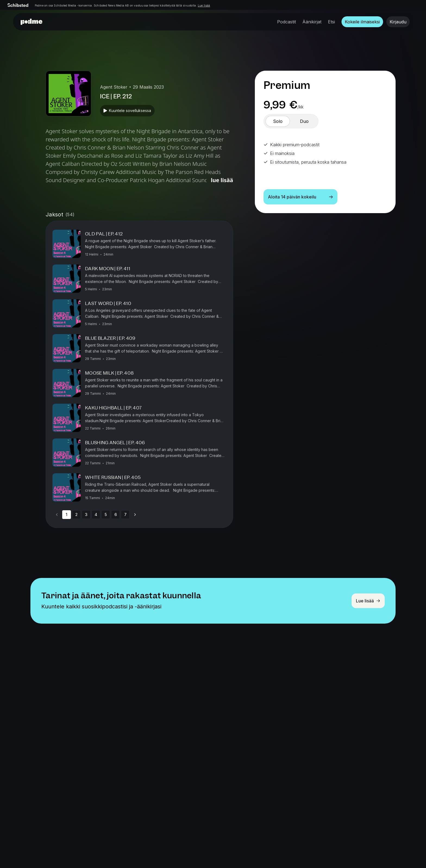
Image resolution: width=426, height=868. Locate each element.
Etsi (331, 22)
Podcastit (286, 22)
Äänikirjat (312, 22)
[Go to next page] (135, 515)
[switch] (278, 121)
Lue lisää (204, 5)
